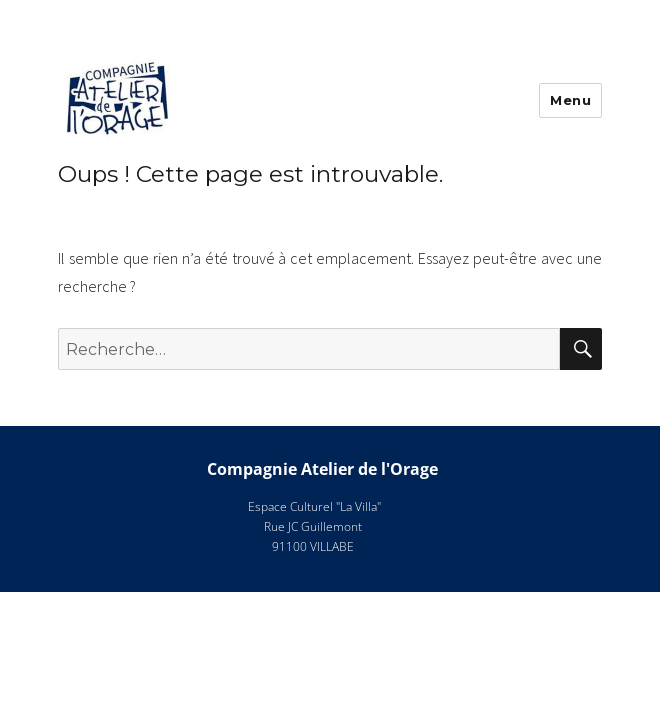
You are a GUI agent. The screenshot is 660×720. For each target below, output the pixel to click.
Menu (570, 100)
